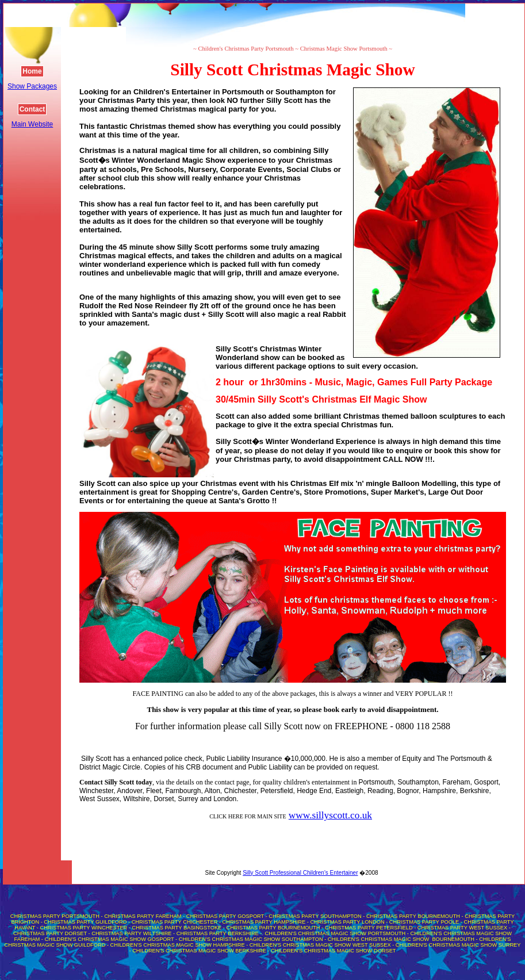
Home (32, 71)
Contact (32, 109)
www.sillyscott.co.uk (330, 815)
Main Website (32, 124)
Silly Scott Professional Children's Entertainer (300, 873)
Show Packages (32, 86)
